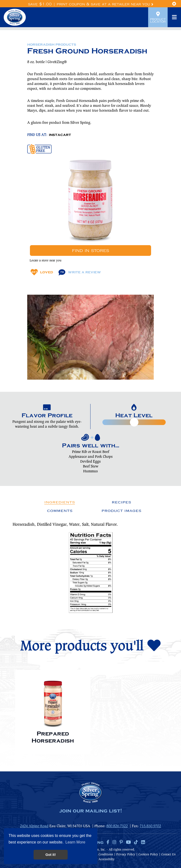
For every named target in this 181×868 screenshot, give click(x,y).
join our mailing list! (90, 811)
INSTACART (60, 135)
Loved (42, 272)
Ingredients (60, 502)
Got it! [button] (51, 855)
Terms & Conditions (100, 855)
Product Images (121, 511)
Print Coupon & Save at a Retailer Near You (105, 4)
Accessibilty (107, 859)
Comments (60, 511)
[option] (53, 710)
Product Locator (158, 17)
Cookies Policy (148, 855)
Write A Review (80, 272)
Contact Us (168, 855)
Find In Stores (90, 250)
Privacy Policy (126, 855)
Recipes (121, 502)
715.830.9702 (150, 826)
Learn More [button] (75, 842)
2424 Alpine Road (34, 826)
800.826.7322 (117, 826)
